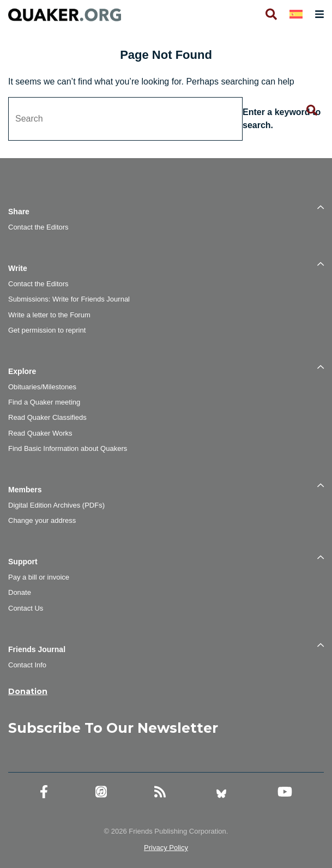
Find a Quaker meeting (44, 402)
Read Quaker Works (40, 433)
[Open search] (270, 14)
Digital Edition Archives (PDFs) (56, 505)
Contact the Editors (38, 227)
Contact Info (27, 665)
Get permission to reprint (47, 330)
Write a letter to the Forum (49, 315)
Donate (20, 592)
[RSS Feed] (160, 792)
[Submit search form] (312, 111)
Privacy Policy (166, 848)
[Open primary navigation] (317, 14)
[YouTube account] (285, 792)
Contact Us (26, 608)
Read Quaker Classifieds (47, 417)
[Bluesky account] (221, 792)
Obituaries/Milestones (42, 387)
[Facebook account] (44, 792)
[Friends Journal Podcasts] (101, 792)
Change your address (42, 520)
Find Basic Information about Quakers (68, 448)
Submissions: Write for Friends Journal (69, 299)
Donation (28, 691)
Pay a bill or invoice (39, 577)
